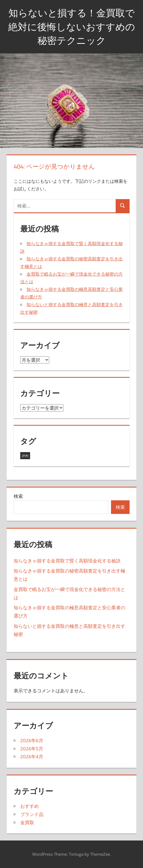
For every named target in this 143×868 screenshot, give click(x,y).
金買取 (27, 822)
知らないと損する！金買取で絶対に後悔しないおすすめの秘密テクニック (71, 26)
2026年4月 (32, 756)
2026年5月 (32, 749)
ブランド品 (32, 814)
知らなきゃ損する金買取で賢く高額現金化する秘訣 (67, 561)
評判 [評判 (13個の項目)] (25, 456)
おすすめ (30, 806)
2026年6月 (32, 740)
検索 (18, 496)
